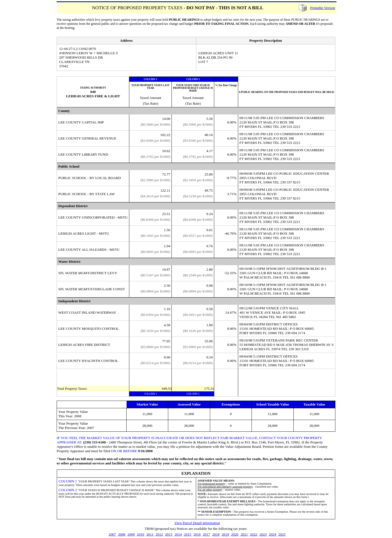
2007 (112, 534)
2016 (197, 534)
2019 (225, 534)
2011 (150, 534)
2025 (282, 534)
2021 (244, 534)
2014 (178, 534)
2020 (235, 534)
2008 (122, 534)
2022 (254, 534)
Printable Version (323, 8)
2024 (273, 534)
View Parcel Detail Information (197, 523)
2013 (169, 534)
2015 (188, 534)
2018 (216, 534)
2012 (159, 534)
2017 (206, 534)
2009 (131, 534)
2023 (263, 534)
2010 (141, 534)
